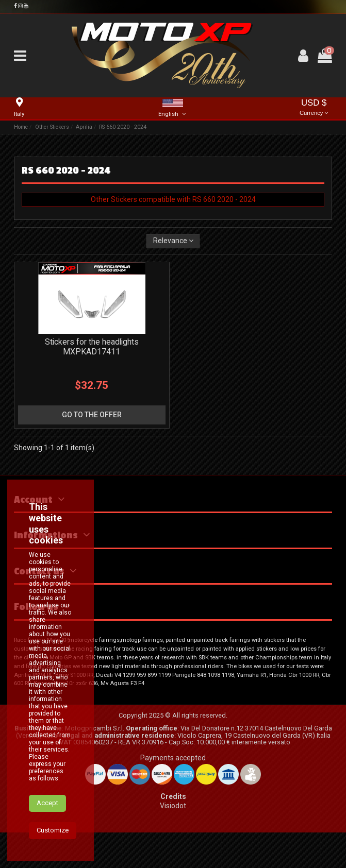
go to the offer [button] (92, 415)
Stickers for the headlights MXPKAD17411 (92, 347)
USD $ (314, 108)
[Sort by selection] (173, 241)
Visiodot (173, 806)
